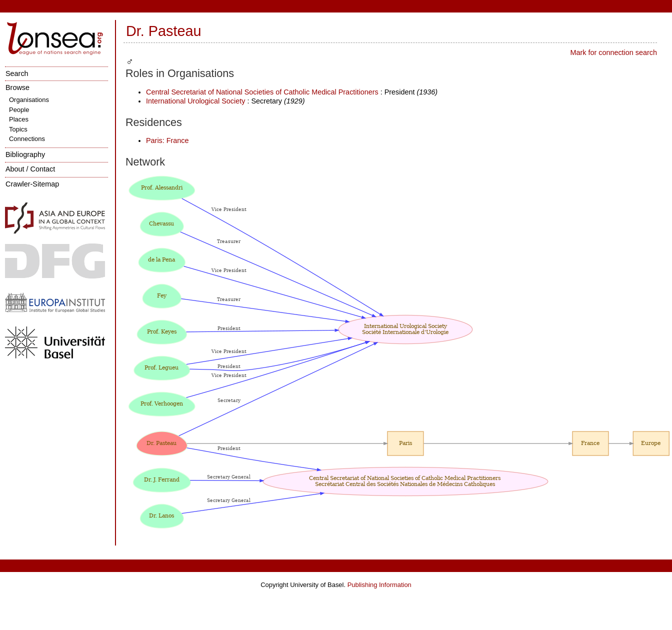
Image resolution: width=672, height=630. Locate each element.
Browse (17, 87)
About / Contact (30, 169)
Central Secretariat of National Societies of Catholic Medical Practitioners (263, 92)
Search (17, 73)
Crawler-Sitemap (32, 184)
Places (19, 119)
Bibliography (25, 154)
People (19, 110)
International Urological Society (195, 101)
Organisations (29, 100)
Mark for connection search (613, 52)
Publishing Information (379, 585)
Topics (18, 129)
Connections (27, 139)
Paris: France (167, 140)
